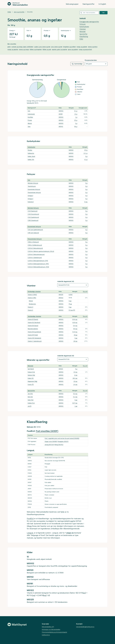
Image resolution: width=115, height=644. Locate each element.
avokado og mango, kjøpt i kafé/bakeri (22, 47)
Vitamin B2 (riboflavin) (34, 323)
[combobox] (89, 13)
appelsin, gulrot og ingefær (60, 49)
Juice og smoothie (19, 12)
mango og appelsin (13, 49)
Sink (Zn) (30, 397)
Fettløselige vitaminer (34, 292)
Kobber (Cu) (31, 403)
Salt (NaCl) (31, 369)
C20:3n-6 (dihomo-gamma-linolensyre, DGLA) (41, 251)
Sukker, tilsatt (31, 156)
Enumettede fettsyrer (34, 189)
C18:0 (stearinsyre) (33, 220)
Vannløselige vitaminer (34, 316)
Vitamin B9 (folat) (33, 335)
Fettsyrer (83, 24)
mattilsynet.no (46, 635)
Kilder (81, 39)
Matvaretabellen (20, 5)
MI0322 (61, 298)
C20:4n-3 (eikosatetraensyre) (36, 254)
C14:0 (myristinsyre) (33, 214)
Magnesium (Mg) (32, 381)
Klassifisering (84, 37)
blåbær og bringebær (36, 49)
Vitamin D (30, 307)
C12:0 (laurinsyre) (33, 211)
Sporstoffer (83, 34)
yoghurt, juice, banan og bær (42, 47)
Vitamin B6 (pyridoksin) (34, 332)
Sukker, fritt (31, 159)
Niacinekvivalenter (33, 329)
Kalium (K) (31, 378)
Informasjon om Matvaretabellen (51, 629)
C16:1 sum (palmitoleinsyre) (35, 230)
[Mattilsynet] (17, 624)
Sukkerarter (31, 153)
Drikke (9, 12)
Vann (29, 126)
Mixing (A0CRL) (59, 445)
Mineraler (83, 32)
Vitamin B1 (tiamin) (33, 319)
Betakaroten (32, 304)
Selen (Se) (31, 400)
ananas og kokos (93, 47)
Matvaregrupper (72, 4)
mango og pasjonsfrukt (85, 49)
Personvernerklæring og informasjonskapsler (54, 632)
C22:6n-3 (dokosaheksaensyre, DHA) (38, 267)
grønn (9, 47)
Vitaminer (83, 29)
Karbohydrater (84, 27)
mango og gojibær (82, 47)
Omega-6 (30, 199)
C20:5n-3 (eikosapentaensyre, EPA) (38, 261)
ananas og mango (24, 49)
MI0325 (61, 295)
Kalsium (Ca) (31, 372)
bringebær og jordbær (69, 47)
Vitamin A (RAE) (32, 295)
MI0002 (61, 111)
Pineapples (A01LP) (63, 441)
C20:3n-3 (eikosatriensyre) (35, 248)
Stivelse (30, 150)
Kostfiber (30, 117)
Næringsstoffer (89, 4)
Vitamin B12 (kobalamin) (34, 338)
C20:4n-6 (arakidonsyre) (35, 258)
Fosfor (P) (31, 384)
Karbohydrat (31, 114)
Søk (103, 13)
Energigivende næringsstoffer (89, 22)
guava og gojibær (73, 49)
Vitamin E (30, 310)
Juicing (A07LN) (49, 445)
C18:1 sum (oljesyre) (33, 233)
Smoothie (30, 12)
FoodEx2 (30, 519)
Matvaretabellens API (48, 627)
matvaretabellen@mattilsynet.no (85, 627)
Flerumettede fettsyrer (34, 192)
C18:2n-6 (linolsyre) (33, 242)
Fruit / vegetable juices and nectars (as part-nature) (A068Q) (62, 438)
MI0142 (61, 126)
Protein (30, 120)
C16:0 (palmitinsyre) (33, 217)
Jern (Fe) (30, 394)
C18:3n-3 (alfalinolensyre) (35, 245)
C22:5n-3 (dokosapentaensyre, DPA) (38, 264)
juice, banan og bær (57, 47)
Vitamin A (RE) (32, 298)
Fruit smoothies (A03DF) (47, 431)
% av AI (85, 292)
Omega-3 (30, 196)
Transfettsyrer (32, 186)
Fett (29, 111)
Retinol (31, 301)
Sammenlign (77, 64)
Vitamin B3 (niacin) (33, 326)
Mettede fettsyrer (33, 183)
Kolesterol (31, 202)
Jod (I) (30, 406)
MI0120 (61, 369)
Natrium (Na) (31, 375)
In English (102, 4)
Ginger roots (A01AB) (51, 441)
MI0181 (61, 114)
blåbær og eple (47, 49)
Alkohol (30, 123)
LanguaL (30, 533)
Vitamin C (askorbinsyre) (35, 341)
